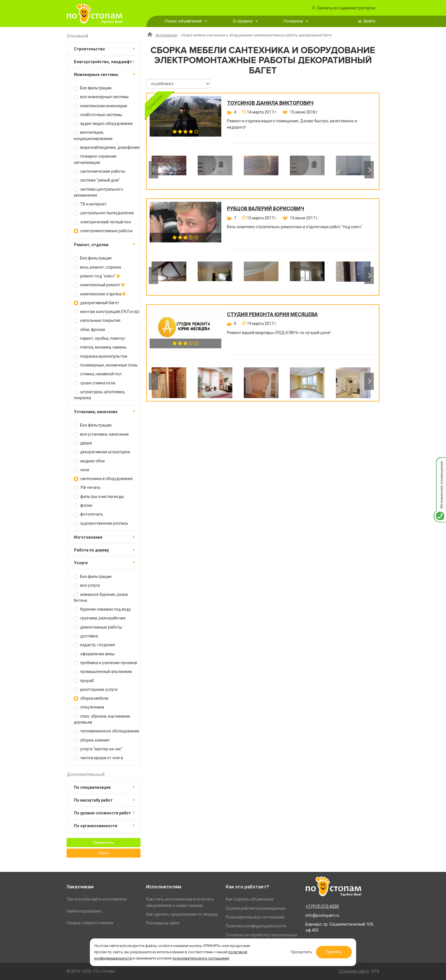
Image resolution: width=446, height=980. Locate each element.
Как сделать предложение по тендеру (182, 914)
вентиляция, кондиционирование (93, 135)
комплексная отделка (100, 294)
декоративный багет (96, 303)
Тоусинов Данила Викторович (270, 103)
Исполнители (166, 35)
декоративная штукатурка (102, 452)
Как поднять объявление (250, 899)
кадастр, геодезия (94, 645)
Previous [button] (153, 170)
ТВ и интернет (90, 204)
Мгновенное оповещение (440, 463)
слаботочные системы (98, 115)
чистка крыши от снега (98, 758)
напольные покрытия (97, 321)
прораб (84, 681)
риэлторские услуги (96, 690)
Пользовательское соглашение (255, 917)
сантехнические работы (99, 171)
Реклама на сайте (163, 923)
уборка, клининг (92, 740)
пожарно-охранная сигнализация (95, 159)
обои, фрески (89, 330)
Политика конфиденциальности (256, 926)
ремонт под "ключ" (97, 276)
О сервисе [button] (245, 21)
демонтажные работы (98, 627)
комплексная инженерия (100, 106)
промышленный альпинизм (103, 672)
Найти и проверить (84, 911)
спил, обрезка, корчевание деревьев (102, 719)
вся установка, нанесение (101, 434)
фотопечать (88, 514)
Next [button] (369, 170)
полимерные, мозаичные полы (106, 365)
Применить (104, 843)
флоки (83, 506)
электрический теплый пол (102, 222)
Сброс (104, 853)
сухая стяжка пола (94, 383)
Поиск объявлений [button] (186, 21)
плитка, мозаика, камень (100, 347)
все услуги (87, 585)
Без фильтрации (93, 88)
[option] (169, 170)
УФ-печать (87, 488)
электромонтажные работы (103, 231)
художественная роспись (101, 523)
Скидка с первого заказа (90, 923)
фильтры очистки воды (99, 497)
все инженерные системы (101, 97)
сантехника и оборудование (103, 479)
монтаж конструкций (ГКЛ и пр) (107, 312)
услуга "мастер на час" (98, 749)
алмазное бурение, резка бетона (101, 597)
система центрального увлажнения (98, 192)
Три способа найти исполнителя (97, 899)
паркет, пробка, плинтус (99, 338)
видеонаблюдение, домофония (107, 148)
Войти (369, 21)
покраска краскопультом (100, 356)
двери (83, 443)
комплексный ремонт (99, 285)
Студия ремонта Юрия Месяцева (272, 314)
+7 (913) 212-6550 (322, 906)
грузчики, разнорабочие (100, 618)
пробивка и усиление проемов (105, 663)
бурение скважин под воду (102, 609)
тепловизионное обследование (107, 731)
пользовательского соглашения (202, 958)
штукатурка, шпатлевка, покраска (99, 395)
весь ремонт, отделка (97, 267)
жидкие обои (89, 461)
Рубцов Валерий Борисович (266, 209)
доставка (86, 636)
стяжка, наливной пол (98, 374)
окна (81, 470)
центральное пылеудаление (104, 213)
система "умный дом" (97, 180)
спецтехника (89, 707)
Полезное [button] (296, 21)
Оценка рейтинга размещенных (256, 908)
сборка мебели (91, 698)
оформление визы (94, 654)
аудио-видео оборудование (103, 124)
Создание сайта (354, 971)
